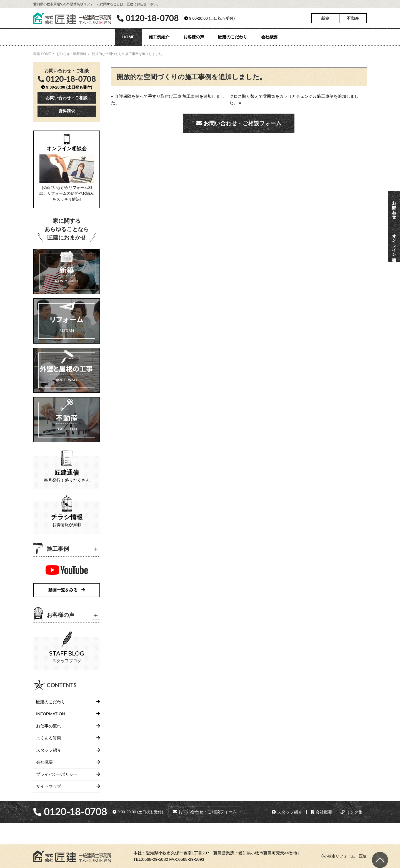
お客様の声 (194, 37)
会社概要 (269, 37)
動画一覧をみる (67, 590)
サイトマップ (49, 786)
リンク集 (352, 812)
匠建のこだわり (233, 37)
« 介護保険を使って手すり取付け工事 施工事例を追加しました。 (168, 99)
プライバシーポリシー (57, 774)
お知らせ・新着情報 (71, 54)
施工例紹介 (159, 37)
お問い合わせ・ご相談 (67, 98)
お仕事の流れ (49, 726)
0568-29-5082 (155, 859)
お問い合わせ (394, 207)
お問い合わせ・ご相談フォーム (239, 123)
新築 (325, 18)
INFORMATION (51, 714)
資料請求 (67, 111)
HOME (128, 37)
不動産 (353, 18)
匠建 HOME (42, 54)
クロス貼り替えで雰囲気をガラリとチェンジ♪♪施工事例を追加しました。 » (294, 99)
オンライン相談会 (394, 243)
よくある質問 (49, 738)
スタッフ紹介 (49, 750)
